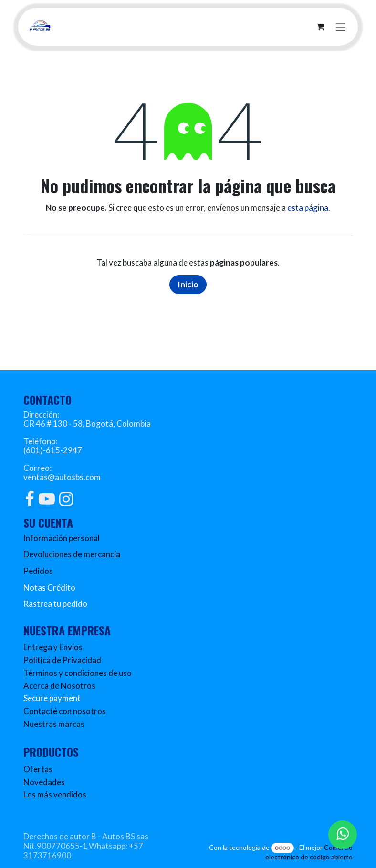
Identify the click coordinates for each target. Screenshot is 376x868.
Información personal (62, 538)
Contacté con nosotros (65, 711)
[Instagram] (66, 499)
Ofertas (38, 769)
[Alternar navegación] (341, 26)
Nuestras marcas (54, 724)
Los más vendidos (55, 794)
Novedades (44, 782)
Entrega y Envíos (53, 647)
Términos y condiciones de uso (78, 673)
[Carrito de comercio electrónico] (321, 27)
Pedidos (38, 571)
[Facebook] (29, 499)
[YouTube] (47, 499)
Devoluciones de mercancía (72, 554)
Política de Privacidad (62, 660)
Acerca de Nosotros (59, 686)
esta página (308, 208)
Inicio (188, 284)
